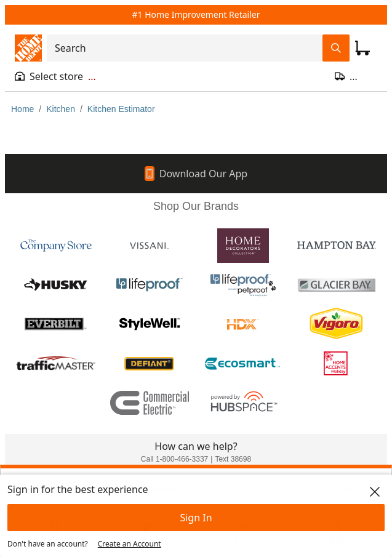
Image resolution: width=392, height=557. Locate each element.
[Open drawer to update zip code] (356, 76)
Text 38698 (233, 459)
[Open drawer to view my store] (55, 76)
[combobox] (188, 48)
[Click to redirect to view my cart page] (362, 48)
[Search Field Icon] (336, 48)
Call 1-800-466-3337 (174, 459)
